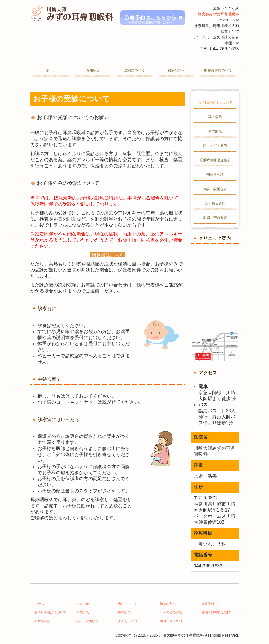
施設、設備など (215, 189)
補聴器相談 (215, 174)
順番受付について (218, 70)
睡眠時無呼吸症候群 (215, 160)
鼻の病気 (215, 131)
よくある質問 (215, 203)
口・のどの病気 (215, 146)
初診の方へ (176, 70)
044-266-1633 (225, 49)
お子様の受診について (215, 102)
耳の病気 (215, 117)
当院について (134, 70)
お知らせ (93, 70)
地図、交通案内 (215, 218)
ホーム (51, 70)
